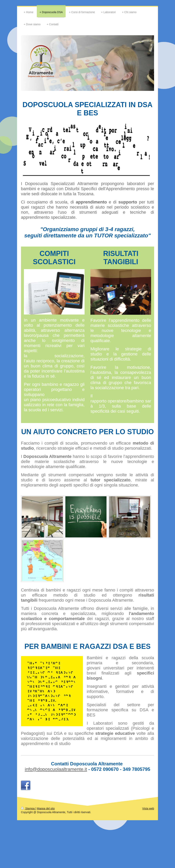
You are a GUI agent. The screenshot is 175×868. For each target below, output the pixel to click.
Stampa (28, 808)
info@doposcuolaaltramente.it (56, 769)
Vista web (148, 808)
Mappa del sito (46, 808)
